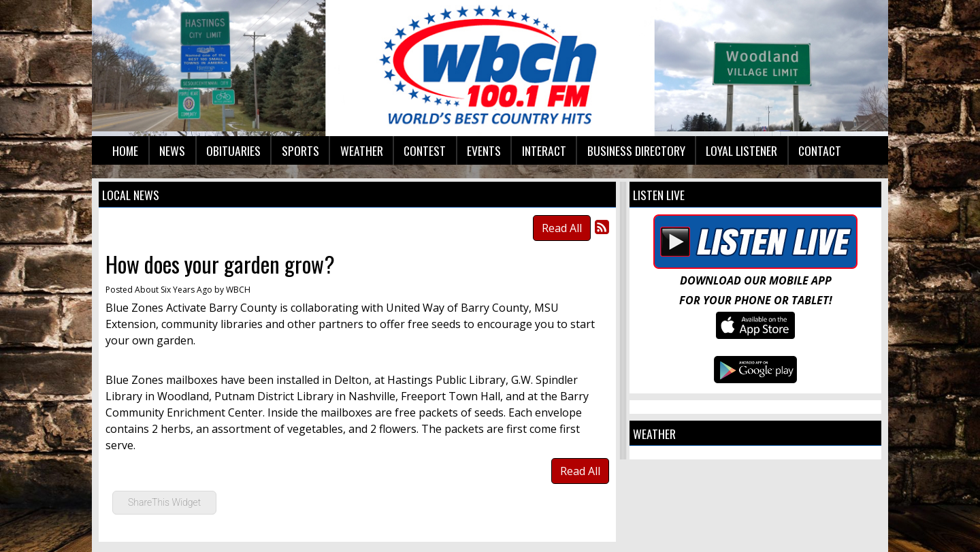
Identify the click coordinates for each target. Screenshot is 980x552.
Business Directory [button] (636, 150)
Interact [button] (544, 150)
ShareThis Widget (164, 502)
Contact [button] (820, 150)
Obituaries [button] (233, 150)
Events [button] (484, 150)
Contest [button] (425, 150)
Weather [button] (362, 150)
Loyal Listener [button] (741, 150)
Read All (562, 228)
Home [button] (125, 150)
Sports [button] (300, 150)
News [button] (172, 150)
